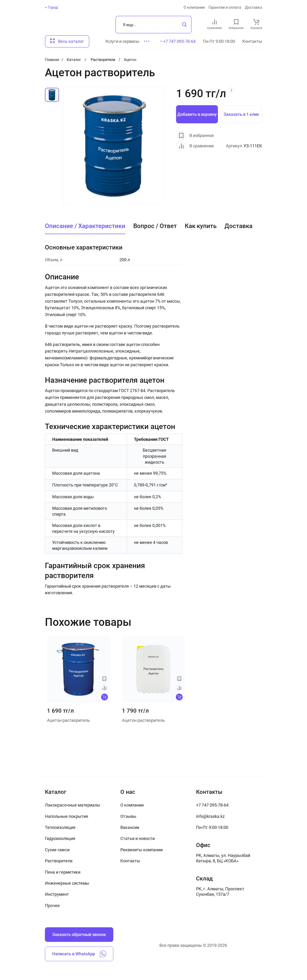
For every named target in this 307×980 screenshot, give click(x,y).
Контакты (252, 41)
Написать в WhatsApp (79, 954)
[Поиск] (153, 25)
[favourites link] (236, 22)
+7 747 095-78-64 (212, 805)
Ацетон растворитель (68, 720)
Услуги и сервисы (122, 41)
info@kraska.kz (210, 816)
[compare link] (215, 22)
